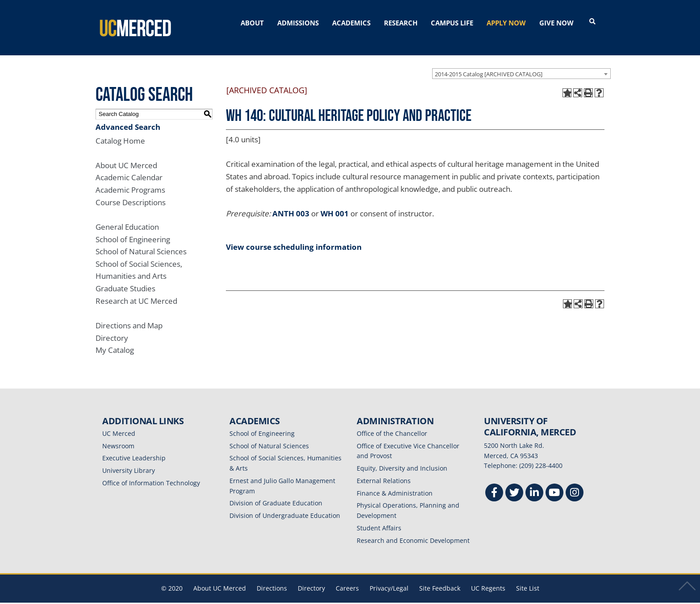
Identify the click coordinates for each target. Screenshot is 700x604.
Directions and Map (129, 315)
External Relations (384, 470)
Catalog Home (120, 130)
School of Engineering (133, 229)
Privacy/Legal (389, 578)
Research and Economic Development (413, 530)
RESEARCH (401, 23)
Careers (347, 578)
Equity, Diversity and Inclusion (402, 458)
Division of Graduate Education (276, 493)
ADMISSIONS (298, 23)
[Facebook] (494, 483)
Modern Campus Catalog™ (456, 598)
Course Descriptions (131, 192)
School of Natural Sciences (141, 241)
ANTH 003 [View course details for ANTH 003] (291, 203)
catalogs (222, 598)
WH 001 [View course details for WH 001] (335, 203)
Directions (272, 578)
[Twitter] (514, 483)
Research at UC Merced (136, 290)
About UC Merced (126, 155)
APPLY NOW (506, 23)
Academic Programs (130, 180)
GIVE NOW (556, 23)
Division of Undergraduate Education (285, 505)
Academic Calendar (129, 167)
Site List (528, 578)
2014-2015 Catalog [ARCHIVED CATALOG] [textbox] (489, 63)
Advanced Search (128, 116)
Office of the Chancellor (392, 423)
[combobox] (521, 63)
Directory (112, 327)
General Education (127, 216)
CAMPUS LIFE (452, 23)
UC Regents (488, 578)
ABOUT (252, 23)
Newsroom (118, 435)
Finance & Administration (395, 482)
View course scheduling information (294, 236)
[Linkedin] (534, 483)
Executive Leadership (134, 448)
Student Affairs (379, 517)
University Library (129, 460)
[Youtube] (554, 483)
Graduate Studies (125, 278)
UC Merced (119, 423)
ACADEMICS (351, 23)
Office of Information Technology (151, 472)
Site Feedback (440, 578)
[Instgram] (575, 483)
